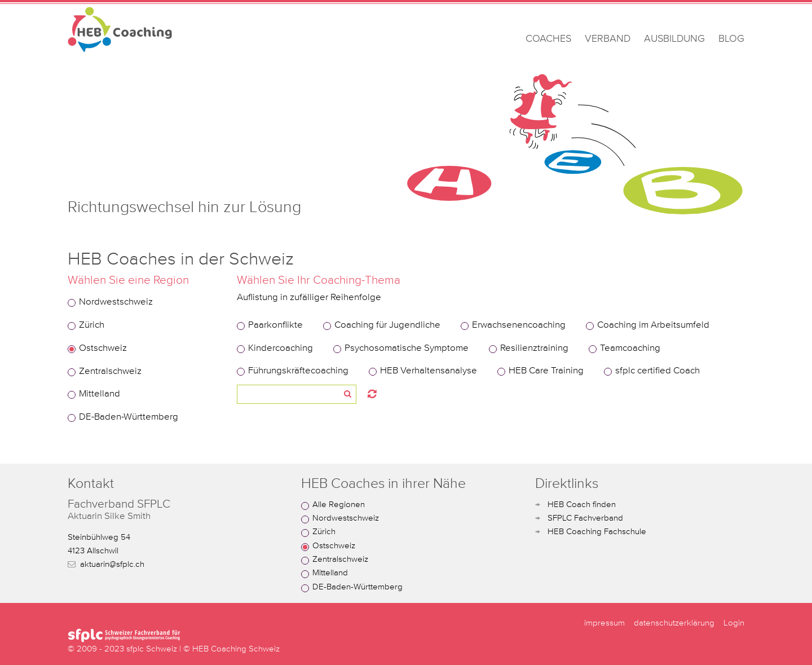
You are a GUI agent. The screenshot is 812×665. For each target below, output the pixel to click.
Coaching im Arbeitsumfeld (653, 325)
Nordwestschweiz (116, 302)
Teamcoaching (630, 348)
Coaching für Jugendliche (387, 325)
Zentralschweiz (110, 371)
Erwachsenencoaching (519, 325)
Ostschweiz (103, 348)
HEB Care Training (546, 371)
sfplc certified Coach (657, 371)
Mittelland (100, 394)
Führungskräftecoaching (298, 371)
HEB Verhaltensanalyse (429, 371)
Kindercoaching (281, 348)
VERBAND (608, 39)
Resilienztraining (534, 348)
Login (734, 623)
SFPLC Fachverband (585, 518)
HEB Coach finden (582, 505)
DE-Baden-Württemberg (129, 417)
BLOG (731, 39)
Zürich (92, 325)
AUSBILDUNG (674, 39)
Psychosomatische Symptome (407, 348)
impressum (604, 623)
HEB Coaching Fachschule (597, 532)
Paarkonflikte (275, 325)
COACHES (548, 39)
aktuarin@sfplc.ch (112, 564)
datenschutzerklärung (674, 623)
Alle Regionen (339, 505)
